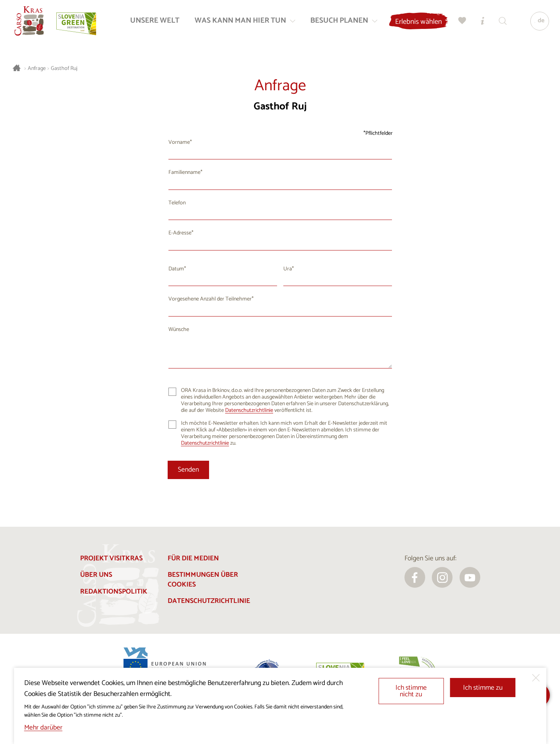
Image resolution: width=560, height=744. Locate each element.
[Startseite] (30, 22)
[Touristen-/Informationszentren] (481, 22)
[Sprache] (538, 22)
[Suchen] (501, 22)
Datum (176, 269)
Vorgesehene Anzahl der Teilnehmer (210, 299)
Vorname (179, 142)
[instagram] (442, 577)
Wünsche (179, 330)
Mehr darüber (43, 728)
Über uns (96, 575)
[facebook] (415, 577)
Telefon (177, 203)
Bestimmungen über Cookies (203, 580)
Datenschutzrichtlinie (249, 410)
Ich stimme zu (483, 688)
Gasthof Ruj (64, 69)
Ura (288, 269)
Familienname (184, 173)
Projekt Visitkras (111, 559)
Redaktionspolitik (114, 592)
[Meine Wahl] (461, 22)
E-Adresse (180, 233)
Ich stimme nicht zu (411, 691)
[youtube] (470, 577)
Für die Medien (193, 559)
